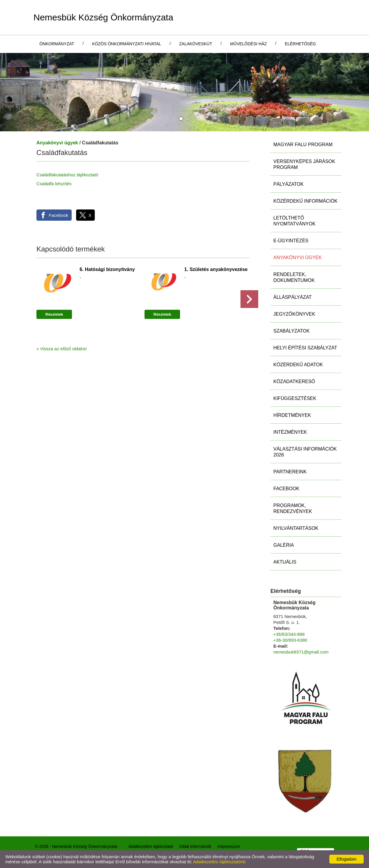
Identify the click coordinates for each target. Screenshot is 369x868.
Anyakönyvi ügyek (57, 143)
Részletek (54, 314)
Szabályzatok (292, 331)
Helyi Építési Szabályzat (305, 348)
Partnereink (290, 472)
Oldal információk (195, 846)
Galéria (284, 545)
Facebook (286, 489)
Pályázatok (288, 184)
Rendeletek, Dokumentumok (294, 277)
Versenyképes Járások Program (304, 164)
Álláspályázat (292, 297)
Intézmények (290, 432)
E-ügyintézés (291, 241)
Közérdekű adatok (298, 365)
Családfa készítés (54, 184)
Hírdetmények (292, 415)
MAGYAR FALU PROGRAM (303, 145)
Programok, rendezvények (293, 508)
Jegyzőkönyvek (294, 314)
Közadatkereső (294, 381)
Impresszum (229, 846)
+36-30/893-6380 (290, 640)
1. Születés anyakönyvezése (216, 269)
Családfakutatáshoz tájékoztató (67, 175)
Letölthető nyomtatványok (295, 221)
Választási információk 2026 (305, 452)
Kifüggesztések (295, 398)
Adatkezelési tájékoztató (151, 846)
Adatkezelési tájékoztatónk (219, 862)
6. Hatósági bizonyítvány (107, 269)
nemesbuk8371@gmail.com (301, 652)
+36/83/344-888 (289, 634)
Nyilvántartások (296, 528)
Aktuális (285, 562)
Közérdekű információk (305, 201)
